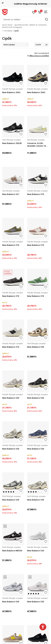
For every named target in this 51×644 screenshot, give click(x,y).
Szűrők (41, 45)
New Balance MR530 (12, 550)
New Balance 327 (11, 194)
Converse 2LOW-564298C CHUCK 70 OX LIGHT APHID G (36, 144)
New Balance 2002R (12, 143)
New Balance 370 (36, 194)
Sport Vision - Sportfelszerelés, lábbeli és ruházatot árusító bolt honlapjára (24, 26)
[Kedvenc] (34, 12)
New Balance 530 (36, 347)
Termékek (8, 31)
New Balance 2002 (11, 92)
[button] (26, 20)
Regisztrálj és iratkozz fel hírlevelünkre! (26, 3)
